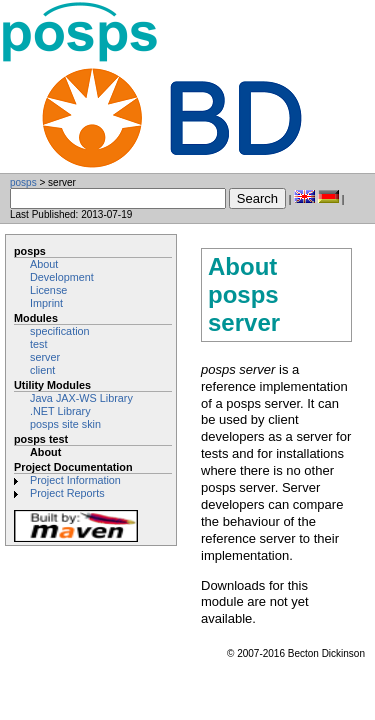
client (42, 370)
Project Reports (67, 493)
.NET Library (60, 411)
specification (60, 331)
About (44, 264)
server (45, 357)
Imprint (46, 303)
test (38, 344)
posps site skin (65, 424)
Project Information (75, 480)
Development (62, 277)
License (48, 290)
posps (23, 182)
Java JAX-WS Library (81, 398)
